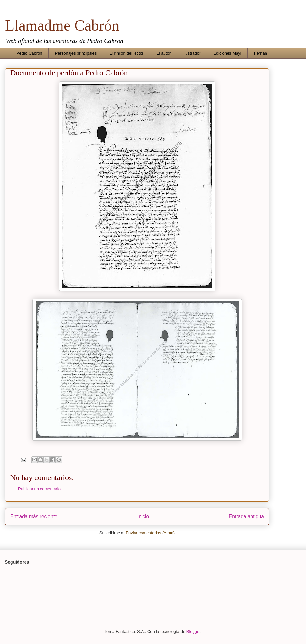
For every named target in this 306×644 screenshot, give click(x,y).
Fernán (261, 53)
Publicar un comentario (39, 489)
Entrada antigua (246, 517)
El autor (163, 53)
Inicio (143, 517)
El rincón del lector (126, 53)
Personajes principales (76, 53)
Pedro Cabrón (29, 53)
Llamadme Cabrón (62, 25)
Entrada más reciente (34, 517)
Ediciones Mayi (227, 53)
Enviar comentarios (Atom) (150, 533)
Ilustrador (192, 53)
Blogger (193, 631)
